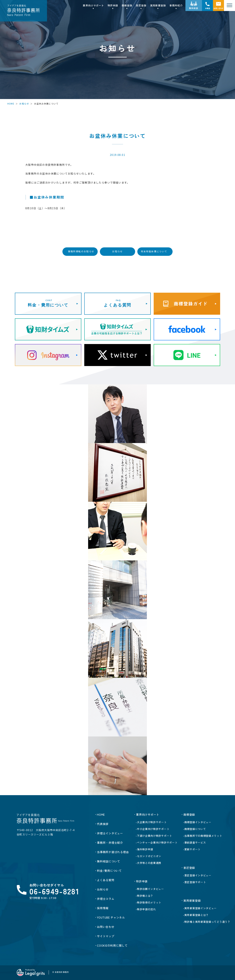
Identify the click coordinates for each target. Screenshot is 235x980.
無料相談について (109, 861)
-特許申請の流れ (146, 909)
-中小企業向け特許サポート (152, 829)
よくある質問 (106, 880)
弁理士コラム (106, 899)
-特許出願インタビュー (150, 889)
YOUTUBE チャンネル (111, 917)
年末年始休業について (154, 251)
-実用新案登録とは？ (196, 915)
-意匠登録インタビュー (197, 875)
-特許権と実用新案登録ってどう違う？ (207, 922)
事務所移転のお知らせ (81, 251)
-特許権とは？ (144, 896)
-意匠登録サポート (194, 882)
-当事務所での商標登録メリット (203, 836)
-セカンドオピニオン (148, 856)
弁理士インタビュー (110, 833)
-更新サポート (192, 849)
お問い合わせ (218, 8)
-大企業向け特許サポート (151, 822)
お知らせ (24, 104)
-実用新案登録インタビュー (200, 908)
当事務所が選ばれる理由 (113, 852)
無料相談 (194, 8)
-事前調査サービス (194, 842)
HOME (11, 104)
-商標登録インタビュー (197, 822)
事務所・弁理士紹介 (110, 843)
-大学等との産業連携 (148, 863)
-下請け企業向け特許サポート (154, 836)
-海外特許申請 (144, 849)
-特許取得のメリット (148, 902)
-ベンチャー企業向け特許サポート (157, 842)
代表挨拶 (103, 824)
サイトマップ (106, 936)
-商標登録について (194, 829)
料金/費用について (109, 871)
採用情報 (103, 908)
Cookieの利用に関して (112, 945)
